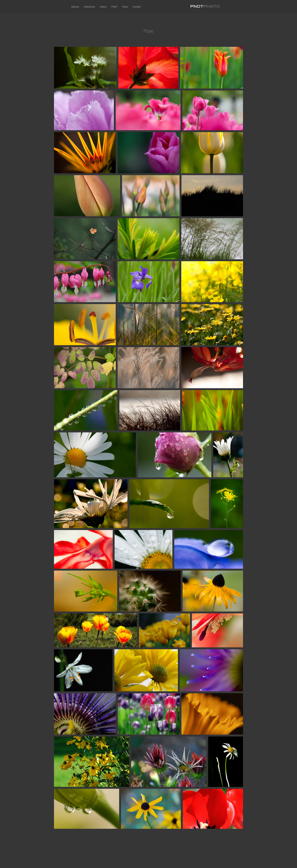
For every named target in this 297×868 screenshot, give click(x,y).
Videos (103, 7)
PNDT (115, 7)
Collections (89, 7)
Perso (125, 7)
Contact (137, 7)
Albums (75, 7)
